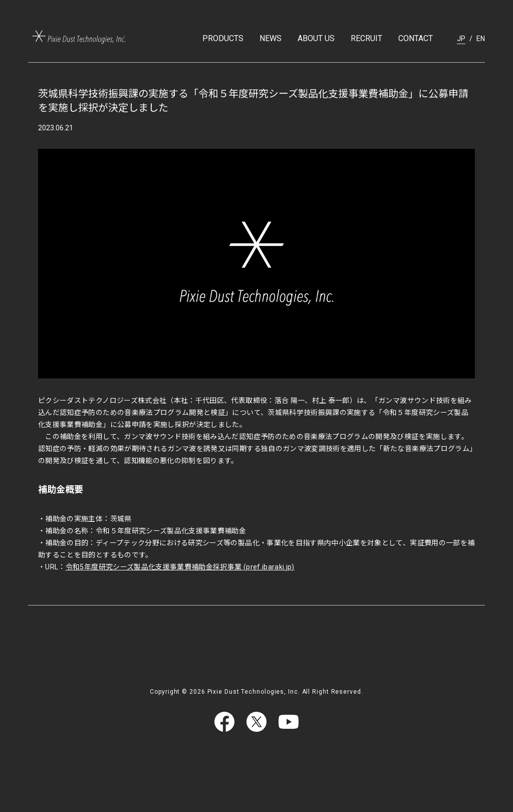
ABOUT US (316, 38)
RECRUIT (366, 38)
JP (461, 39)
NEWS (271, 38)
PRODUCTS (223, 38)
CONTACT (416, 38)
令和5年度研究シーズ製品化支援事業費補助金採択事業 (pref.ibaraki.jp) (180, 567)
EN (481, 39)
